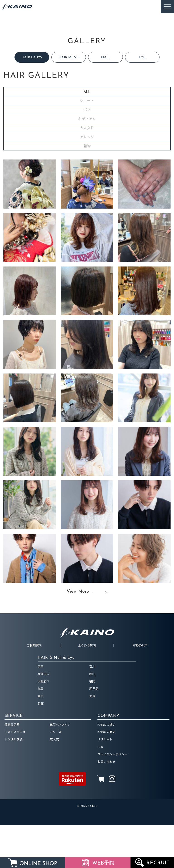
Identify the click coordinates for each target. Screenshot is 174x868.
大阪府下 (44, 724)
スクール (56, 774)
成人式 (54, 782)
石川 (92, 709)
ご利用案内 (34, 688)
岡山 (92, 717)
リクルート (105, 782)
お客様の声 (140, 688)
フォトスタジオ (15, 774)
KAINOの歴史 (106, 774)
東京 (41, 709)
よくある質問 (87, 688)
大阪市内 (44, 717)
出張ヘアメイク (60, 767)
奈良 (41, 739)
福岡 (92, 724)
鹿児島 (94, 731)
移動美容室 (12, 767)
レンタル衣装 (14, 782)
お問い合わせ (106, 804)
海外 (92, 739)
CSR (100, 789)
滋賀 (41, 731)
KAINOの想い (106, 767)
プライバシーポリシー (112, 797)
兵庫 (41, 746)
